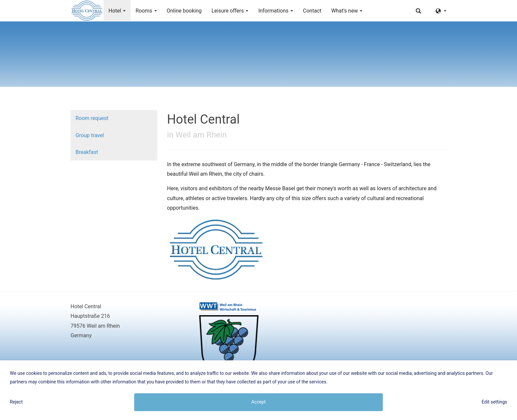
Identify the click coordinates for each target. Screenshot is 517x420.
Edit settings (494, 402)
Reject (16, 402)
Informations (275, 11)
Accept (258, 402)
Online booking (184, 11)
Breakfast (87, 152)
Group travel (90, 135)
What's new (347, 11)
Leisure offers (230, 11)
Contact (312, 11)
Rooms (146, 11)
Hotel (117, 11)
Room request (92, 118)
